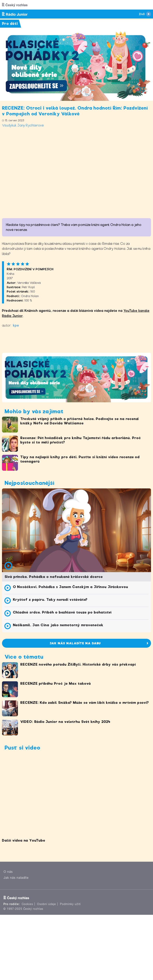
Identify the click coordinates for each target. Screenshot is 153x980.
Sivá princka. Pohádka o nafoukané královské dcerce (54, 577)
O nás (8, 872)
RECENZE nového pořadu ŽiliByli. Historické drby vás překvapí (78, 664)
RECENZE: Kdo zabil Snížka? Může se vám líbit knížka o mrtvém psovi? (85, 703)
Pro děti (10, 24)
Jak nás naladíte (16, 878)
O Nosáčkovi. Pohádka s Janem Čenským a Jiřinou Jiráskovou (71, 587)
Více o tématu (24, 657)
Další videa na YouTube (24, 840)
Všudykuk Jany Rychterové (23, 125)
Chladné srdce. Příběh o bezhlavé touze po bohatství (62, 612)
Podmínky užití (70, 904)
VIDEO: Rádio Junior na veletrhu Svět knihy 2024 (65, 722)
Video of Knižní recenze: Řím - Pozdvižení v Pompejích (76, 172)
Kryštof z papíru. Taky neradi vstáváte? (50, 600)
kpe (16, 325)
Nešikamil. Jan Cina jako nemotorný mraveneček (58, 625)
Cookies (27, 904)
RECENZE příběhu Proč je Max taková (56, 683)
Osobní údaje (47, 904)
